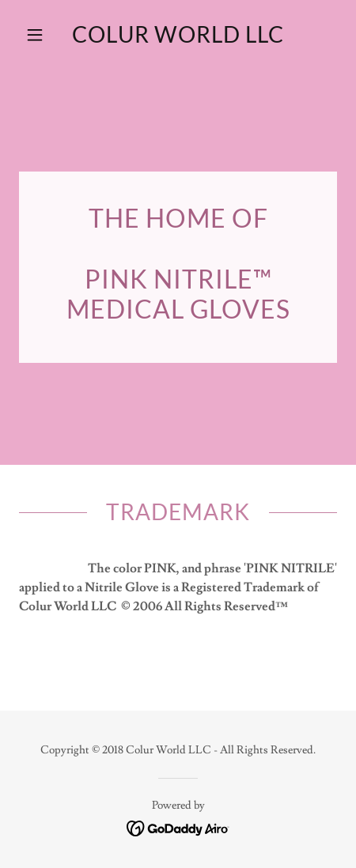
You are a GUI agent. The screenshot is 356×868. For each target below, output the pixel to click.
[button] (43, 35)
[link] (178, 35)
